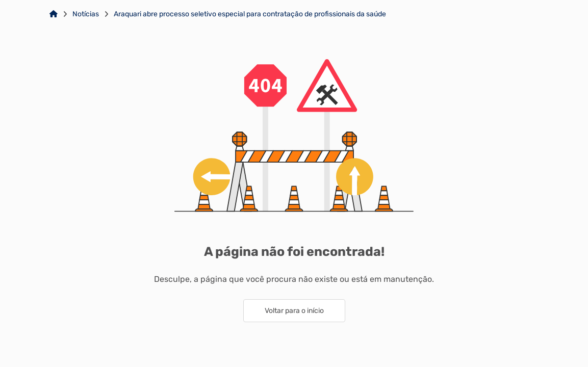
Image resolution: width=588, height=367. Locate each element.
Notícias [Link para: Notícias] (86, 14)
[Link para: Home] (54, 14)
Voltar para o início (294, 311)
